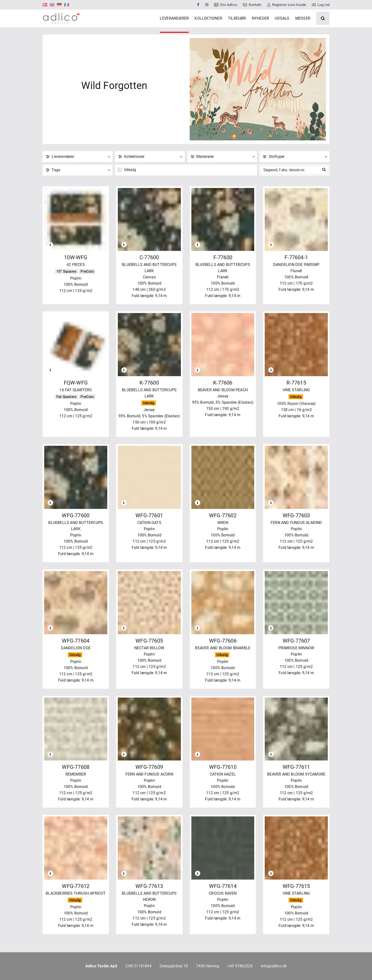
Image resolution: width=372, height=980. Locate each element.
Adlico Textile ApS (101, 966)
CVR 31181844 (138, 966)
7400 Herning (208, 966)
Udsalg (130, 181)
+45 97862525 (240, 966)
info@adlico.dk (274, 966)
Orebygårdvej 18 (174, 966)
